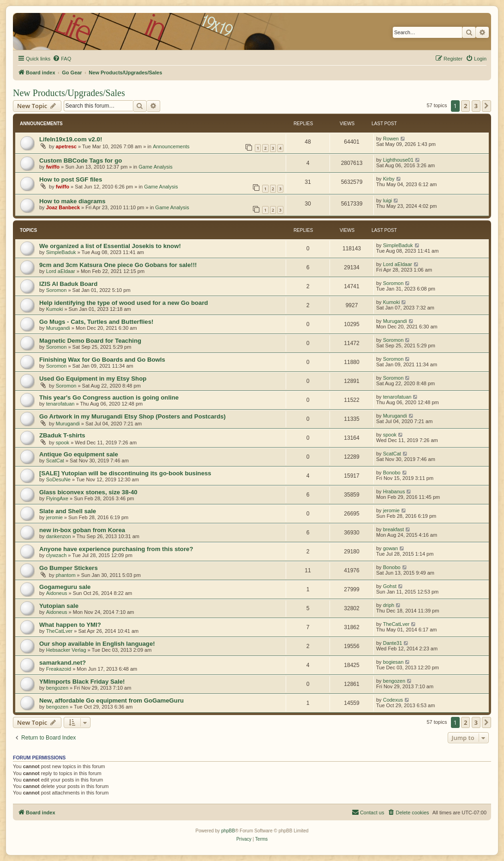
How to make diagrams (72, 201)
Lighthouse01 (398, 160)
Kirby (389, 179)
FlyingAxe (57, 498)
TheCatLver (59, 631)
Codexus (393, 700)
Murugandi (58, 328)
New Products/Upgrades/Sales (69, 93)
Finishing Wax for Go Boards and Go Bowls (102, 360)
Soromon (57, 290)
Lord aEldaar (61, 271)
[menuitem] (62, 59)
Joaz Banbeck (63, 207)
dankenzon (59, 536)
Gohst (390, 586)
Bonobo (392, 473)
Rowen (391, 139)
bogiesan (393, 662)
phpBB (228, 831)
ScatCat (55, 461)
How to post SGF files (71, 179)
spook (63, 443)
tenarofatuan (60, 404)
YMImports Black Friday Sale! (82, 682)
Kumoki (55, 309)
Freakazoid (59, 669)
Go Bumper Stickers (69, 568)
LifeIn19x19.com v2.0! (71, 139)
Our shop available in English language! (97, 644)
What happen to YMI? (70, 625)
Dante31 (393, 643)
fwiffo (53, 167)
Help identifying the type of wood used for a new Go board (124, 303)
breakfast (393, 529)
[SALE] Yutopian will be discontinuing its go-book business (125, 473)
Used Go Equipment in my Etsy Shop (93, 379)
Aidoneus (57, 593)
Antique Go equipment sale (79, 454)
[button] (486, 106)
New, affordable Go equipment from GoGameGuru (111, 700)
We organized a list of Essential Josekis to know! (110, 246)
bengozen (57, 688)
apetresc (66, 146)
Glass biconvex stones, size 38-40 (88, 492)
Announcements (171, 146)
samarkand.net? (63, 663)
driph (389, 605)
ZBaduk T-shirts (62, 435)
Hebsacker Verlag (66, 650)
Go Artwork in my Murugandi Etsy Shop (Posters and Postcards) (132, 416)
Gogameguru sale (65, 587)
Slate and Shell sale (68, 511)
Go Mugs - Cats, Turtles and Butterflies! (96, 322)
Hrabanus (394, 491)
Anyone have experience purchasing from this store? (116, 549)
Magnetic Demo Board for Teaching (90, 341)
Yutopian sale (59, 606)
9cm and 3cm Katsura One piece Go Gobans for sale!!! (118, 265)
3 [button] (476, 106)
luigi (388, 200)
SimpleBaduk (61, 252)
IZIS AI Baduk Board (68, 284)
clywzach (57, 555)
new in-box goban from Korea (82, 530)
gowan (390, 548)
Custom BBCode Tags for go (81, 161)
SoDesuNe (58, 479)
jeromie (54, 517)
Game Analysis (155, 167)
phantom (66, 575)
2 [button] (465, 106)
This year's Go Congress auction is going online (109, 397)
